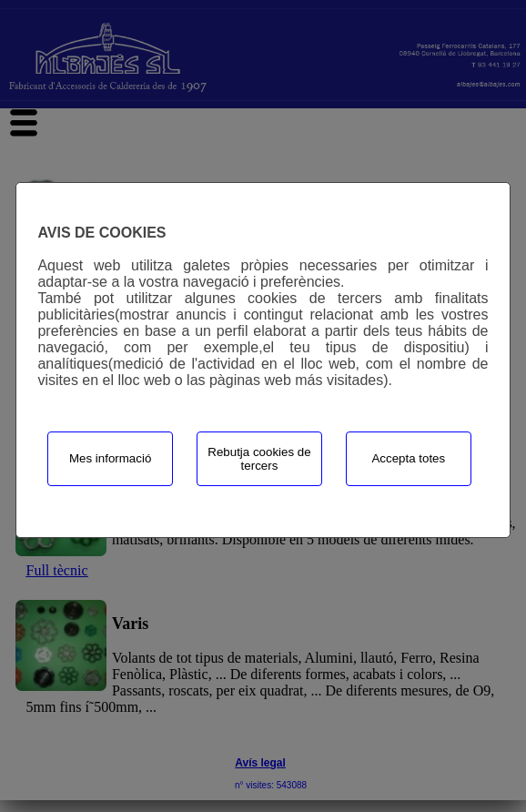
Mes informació (110, 458)
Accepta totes (408, 458)
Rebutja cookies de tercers (259, 459)
